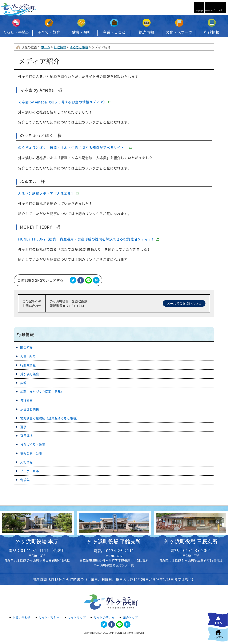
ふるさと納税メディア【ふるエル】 (48, 193)
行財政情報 (28, 365)
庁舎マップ (210, 10)
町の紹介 (26, 348)
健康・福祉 (81, 32)
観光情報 (147, 32)
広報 (23, 383)
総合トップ (130, 618)
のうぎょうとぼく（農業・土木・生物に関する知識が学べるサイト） (75, 147)
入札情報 (26, 462)
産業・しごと (114, 32)
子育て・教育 (49, 32)
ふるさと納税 (79, 47)
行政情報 (60, 47)
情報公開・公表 (31, 453)
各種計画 (26, 400)
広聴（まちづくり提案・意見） (42, 392)
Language (199, 10)
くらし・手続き (16, 32)
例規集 (25, 480)
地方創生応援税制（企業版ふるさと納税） (50, 418)
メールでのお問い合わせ (184, 303)
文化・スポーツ (179, 32)
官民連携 (26, 436)
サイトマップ (77, 618)
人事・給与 (28, 356)
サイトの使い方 (104, 618)
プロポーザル (30, 471)
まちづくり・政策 (33, 445)
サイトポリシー (49, 618)
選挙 (23, 427)
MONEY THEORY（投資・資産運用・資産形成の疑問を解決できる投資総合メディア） (89, 239)
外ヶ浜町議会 (30, 374)
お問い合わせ (21, 618)
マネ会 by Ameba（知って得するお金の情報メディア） (65, 102)
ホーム (46, 47)
